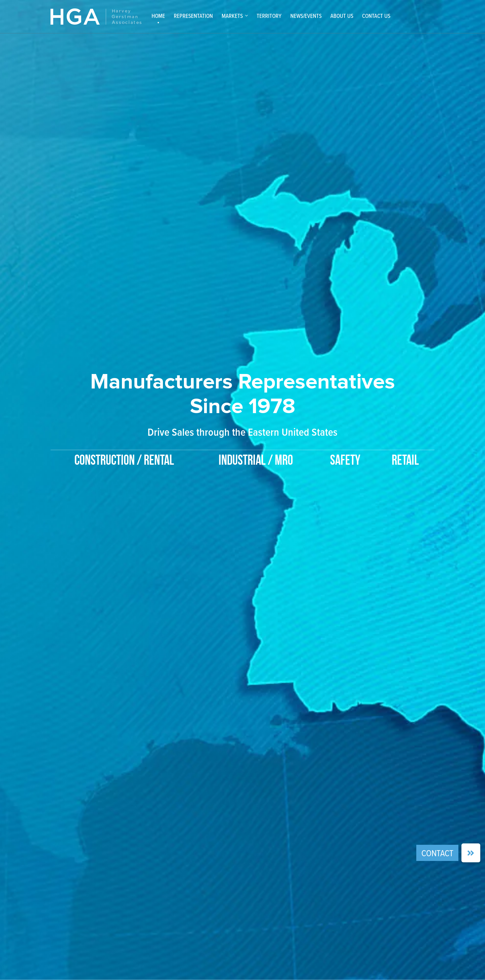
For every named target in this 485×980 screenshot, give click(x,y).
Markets (232, 16)
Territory (269, 16)
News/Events (306, 16)
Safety (345, 461)
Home (158, 16)
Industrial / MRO (256, 461)
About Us (342, 16)
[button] (471, 853)
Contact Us (376, 16)
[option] (243, 407)
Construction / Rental (124, 461)
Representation (193, 16)
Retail (405, 461)
